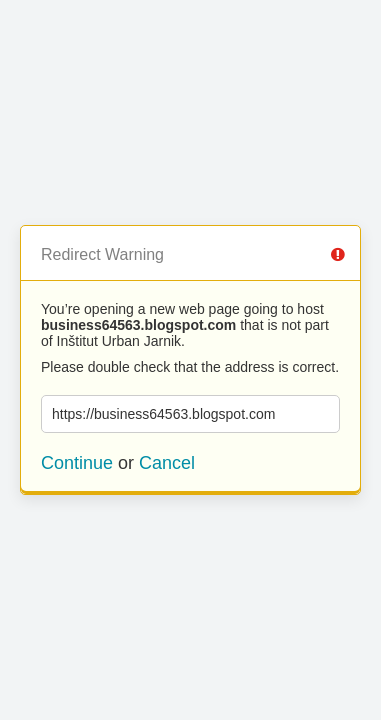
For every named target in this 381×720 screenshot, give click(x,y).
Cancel (167, 463)
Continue (77, 463)
